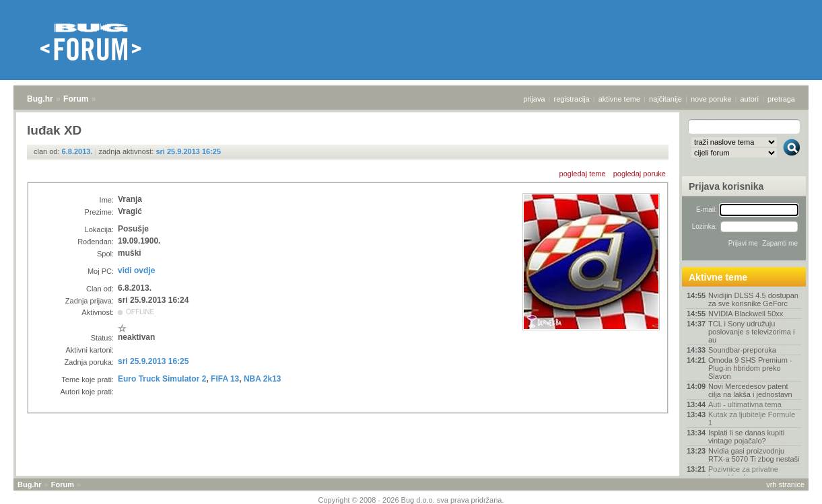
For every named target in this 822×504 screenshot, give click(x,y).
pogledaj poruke (640, 174)
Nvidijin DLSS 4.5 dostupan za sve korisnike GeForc (753, 299)
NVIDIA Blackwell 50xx (746, 314)
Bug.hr (40, 99)
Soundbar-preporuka (742, 350)
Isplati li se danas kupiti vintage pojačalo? (746, 437)
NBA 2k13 (263, 379)
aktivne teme (619, 99)
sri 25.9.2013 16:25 (188, 151)
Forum (76, 99)
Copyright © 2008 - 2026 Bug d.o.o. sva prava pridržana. (411, 500)
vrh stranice (785, 484)
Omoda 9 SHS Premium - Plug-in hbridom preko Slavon (750, 368)
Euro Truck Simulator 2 (162, 379)
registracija (572, 99)
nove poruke (711, 99)
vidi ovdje (136, 271)
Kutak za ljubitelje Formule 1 (752, 419)
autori (750, 99)
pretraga (781, 99)
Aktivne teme (718, 277)
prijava (534, 99)
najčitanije (665, 99)
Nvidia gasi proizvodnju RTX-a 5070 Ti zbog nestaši (754, 455)
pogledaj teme (583, 174)
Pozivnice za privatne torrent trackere (743, 473)
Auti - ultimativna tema (745, 404)
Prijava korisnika (726, 186)
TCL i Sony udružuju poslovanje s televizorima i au (751, 332)
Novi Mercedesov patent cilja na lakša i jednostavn (750, 390)
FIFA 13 (225, 379)
